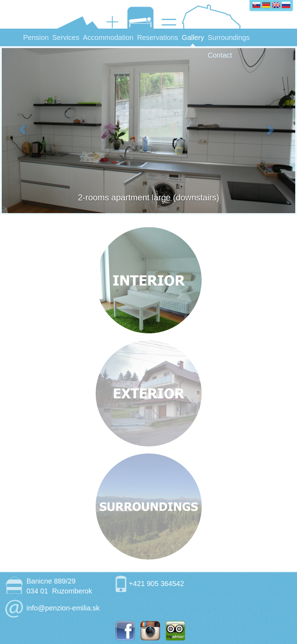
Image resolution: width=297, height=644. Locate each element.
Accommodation (108, 37)
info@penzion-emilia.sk (63, 608)
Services (66, 37)
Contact (220, 55)
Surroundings (229, 37)
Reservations (158, 37)
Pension (36, 37)
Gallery (193, 37)
